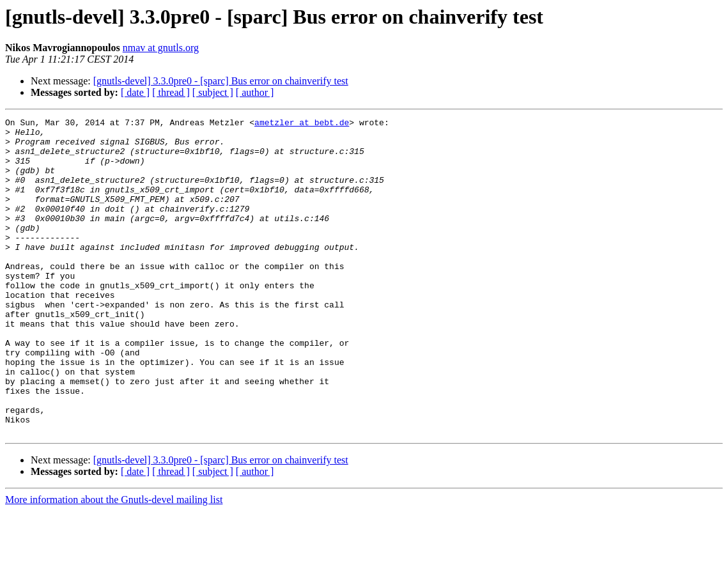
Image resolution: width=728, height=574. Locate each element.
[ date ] (135, 92)
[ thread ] (171, 92)
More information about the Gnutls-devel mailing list (114, 563)
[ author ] (255, 92)
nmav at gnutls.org (161, 48)
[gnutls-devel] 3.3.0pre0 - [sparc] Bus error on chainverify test (221, 81)
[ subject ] (213, 92)
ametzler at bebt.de (302, 124)
